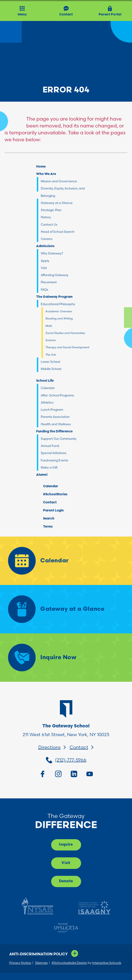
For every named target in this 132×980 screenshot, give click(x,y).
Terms (45, 526)
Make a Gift (49, 467)
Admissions (45, 246)
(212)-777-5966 (71, 760)
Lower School (50, 362)
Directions (49, 747)
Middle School (51, 369)
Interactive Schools (107, 963)
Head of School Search (58, 232)
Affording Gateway (55, 275)
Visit (44, 268)
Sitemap (41, 963)
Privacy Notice (20, 963)
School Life (45, 381)
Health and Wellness (56, 424)
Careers (47, 239)
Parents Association (55, 417)
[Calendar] (66, 561)
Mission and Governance (59, 181)
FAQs (44, 289)
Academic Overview (59, 311)
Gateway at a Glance (57, 203)
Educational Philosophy (58, 304)
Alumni (42, 475)
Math (49, 326)
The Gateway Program (54, 297)
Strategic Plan (51, 210)
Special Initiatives (54, 453)
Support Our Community (59, 439)
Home (41, 167)
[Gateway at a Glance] (66, 609)
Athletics (47, 402)
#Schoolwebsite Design (69, 963)
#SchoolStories (52, 494)
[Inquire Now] (66, 658)
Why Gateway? (52, 253)
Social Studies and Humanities (65, 333)
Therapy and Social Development (67, 347)
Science (51, 340)
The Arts (51, 355)
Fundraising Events (54, 460)
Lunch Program (52, 410)
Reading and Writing (59, 318)
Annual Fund (50, 446)
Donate (66, 881)
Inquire (66, 845)
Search (45, 518)
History (46, 217)
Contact (46, 502)
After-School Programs (57, 395)
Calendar (48, 388)
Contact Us (49, 224)
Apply (45, 261)
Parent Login (50, 509)
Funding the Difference (54, 432)
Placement (49, 282)
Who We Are (46, 174)
